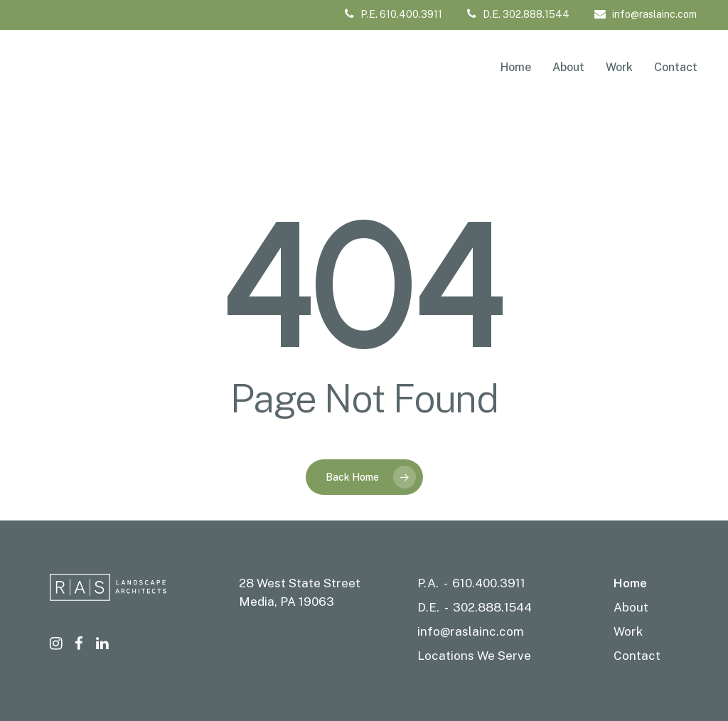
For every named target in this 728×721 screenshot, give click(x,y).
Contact (637, 656)
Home (630, 583)
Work (628, 631)
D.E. (428, 607)
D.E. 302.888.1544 (518, 14)
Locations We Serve (474, 656)
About (631, 607)
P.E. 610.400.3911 (394, 14)
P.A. (428, 583)
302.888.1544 (492, 607)
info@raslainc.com (646, 14)
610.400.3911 (489, 583)
